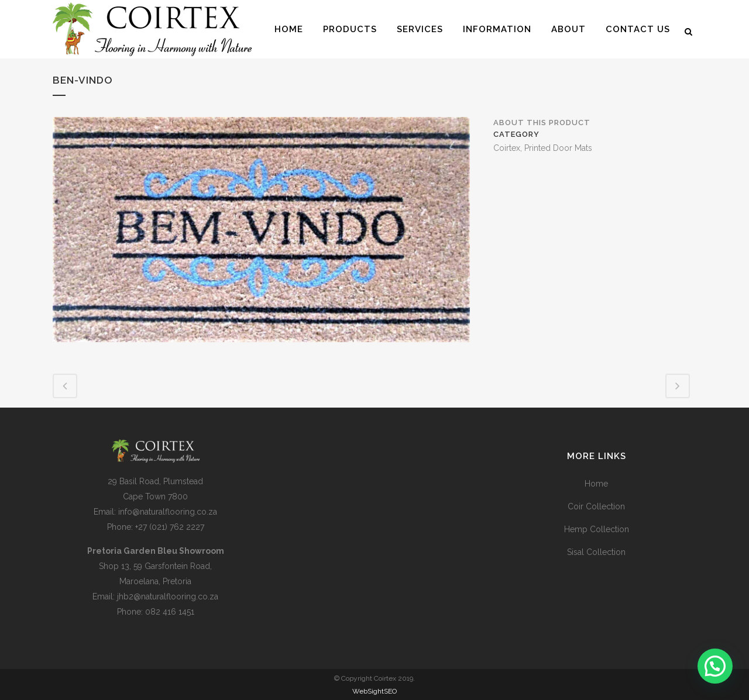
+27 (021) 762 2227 (170, 527)
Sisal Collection (596, 552)
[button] (715, 666)
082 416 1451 (170, 612)
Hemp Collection (597, 529)
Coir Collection (596, 506)
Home (596, 484)
